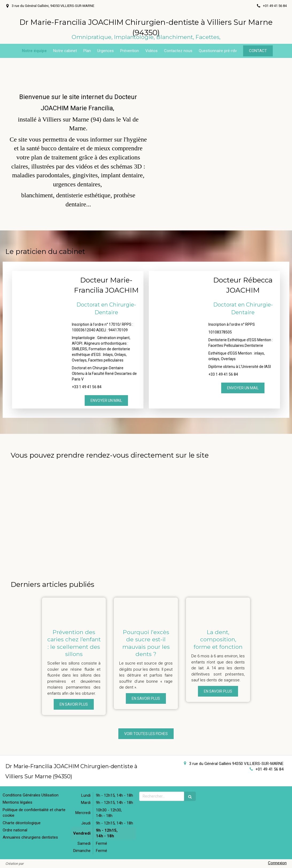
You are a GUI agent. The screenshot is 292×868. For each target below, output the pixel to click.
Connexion (277, 863)
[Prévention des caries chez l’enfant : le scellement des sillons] (74, 610)
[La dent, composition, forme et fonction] (218, 610)
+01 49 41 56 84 (269, 769)
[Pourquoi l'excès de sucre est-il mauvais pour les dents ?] (146, 610)
